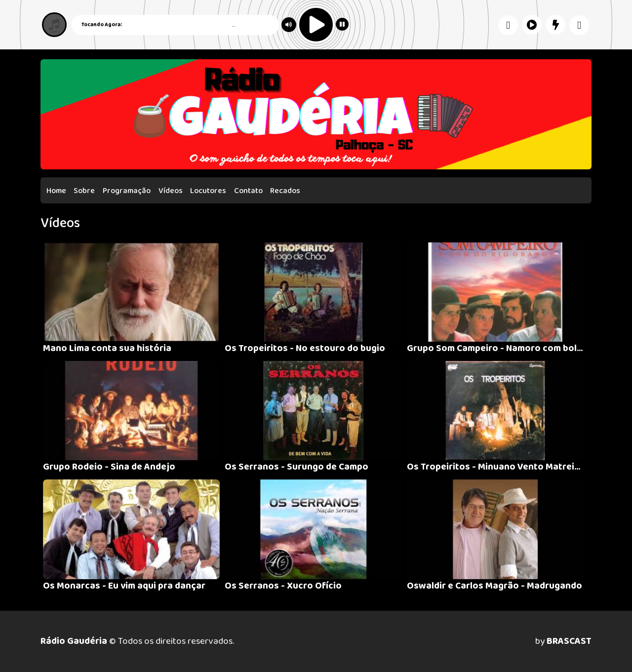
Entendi (597, 639)
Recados (285, 191)
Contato (248, 191)
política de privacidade (212, 646)
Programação (127, 191)
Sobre (84, 191)
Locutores (208, 191)
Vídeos (171, 191)
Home (56, 191)
